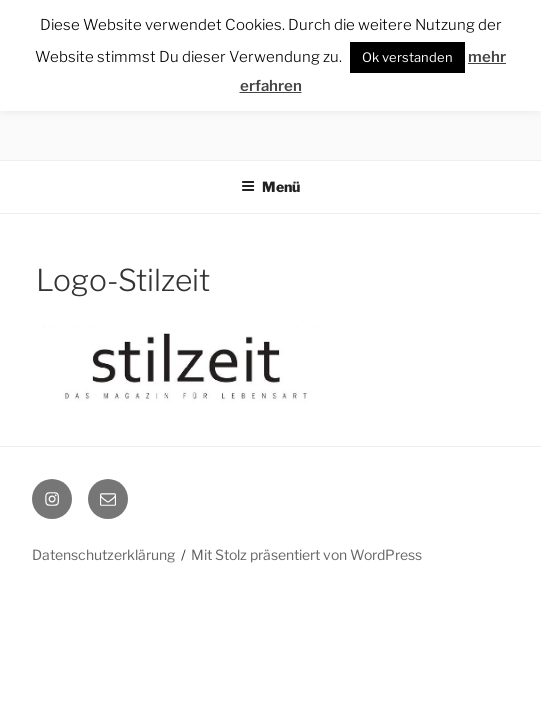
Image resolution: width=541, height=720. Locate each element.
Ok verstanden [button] (407, 57)
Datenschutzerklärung (103, 554)
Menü (270, 186)
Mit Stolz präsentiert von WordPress (306, 554)
